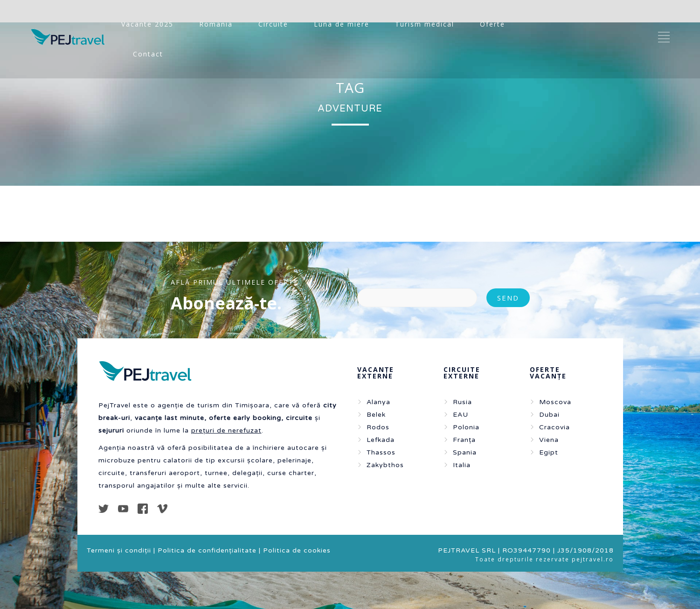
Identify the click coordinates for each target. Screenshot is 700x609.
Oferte (492, 24)
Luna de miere (342, 24)
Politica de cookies (297, 550)
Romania (216, 24)
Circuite (273, 24)
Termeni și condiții (119, 550)
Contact (148, 54)
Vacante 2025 (147, 24)
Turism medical (425, 24)
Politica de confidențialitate (207, 550)
